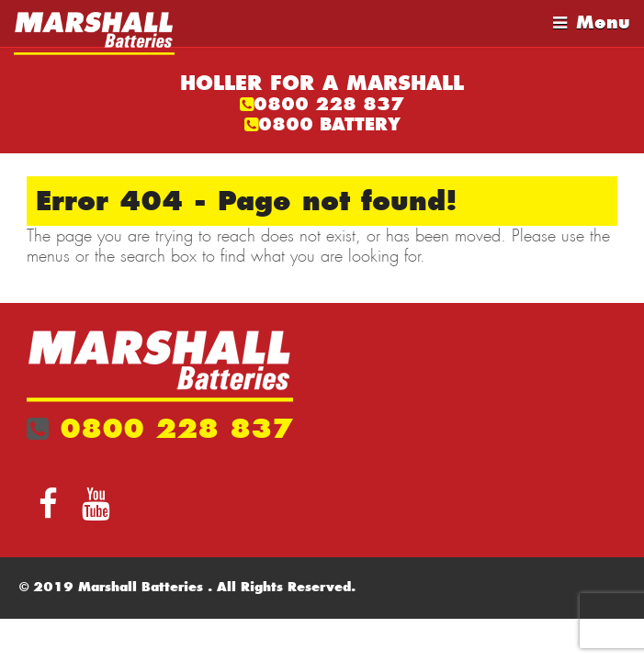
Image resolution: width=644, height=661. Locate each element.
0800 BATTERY (329, 124)
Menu (603, 22)
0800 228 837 (329, 104)
